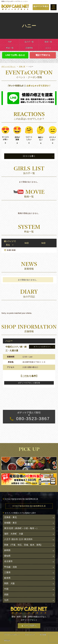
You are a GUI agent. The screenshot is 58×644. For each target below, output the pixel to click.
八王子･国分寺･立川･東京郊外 (18, 538)
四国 (6, 589)
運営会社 (7, 635)
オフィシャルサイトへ (42, 347)
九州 (6, 595)
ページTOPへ (30, 620)
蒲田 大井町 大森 (14, 533)
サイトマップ (30, 629)
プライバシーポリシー (12, 629)
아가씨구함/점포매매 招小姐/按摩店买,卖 (29, 506)
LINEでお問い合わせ (15, 55)
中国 (6, 584)
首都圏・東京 (10, 522)
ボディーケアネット (9, 67)
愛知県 (7, 553)
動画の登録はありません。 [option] (29, 213)
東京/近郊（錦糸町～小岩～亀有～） (21, 527)
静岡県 (7, 548)
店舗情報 (29, 48)
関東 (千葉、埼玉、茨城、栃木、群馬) (23, 543)
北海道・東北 (10, 517)
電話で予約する (43, 55)
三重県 (7, 569)
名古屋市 (8, 558)
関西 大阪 (9, 579)
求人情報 (43, 629)
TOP (10, 42)
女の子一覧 (29, 42)
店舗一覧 (22, 67)
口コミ (48, 48)
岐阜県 (7, 574)
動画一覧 (48, 42)
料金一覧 (10, 48)
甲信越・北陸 (10, 564)
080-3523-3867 (29, 416)
